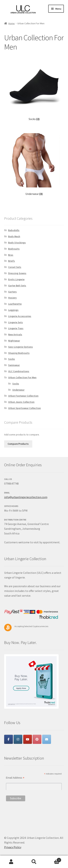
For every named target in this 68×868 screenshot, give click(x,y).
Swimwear (14, 365)
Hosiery (12, 298)
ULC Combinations (19, 371)
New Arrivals (15, 334)
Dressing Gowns (17, 273)
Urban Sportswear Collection (24, 408)
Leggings (13, 310)
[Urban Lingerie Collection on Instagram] (18, 739)
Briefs (12, 261)
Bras (11, 255)
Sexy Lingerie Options (20, 347)
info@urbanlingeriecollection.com (26, 497)
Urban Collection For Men (22, 377)
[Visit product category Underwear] (34, 164)
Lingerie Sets (16, 322)
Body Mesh (14, 236)
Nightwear (14, 341)
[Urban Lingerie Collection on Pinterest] (37, 739)
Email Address (15, 778)
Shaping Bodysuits (19, 353)
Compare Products (18, 444)
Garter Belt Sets (17, 286)
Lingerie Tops (16, 328)
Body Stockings (17, 243)
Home (12, 23)
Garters (12, 292)
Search (34, 862)
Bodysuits (14, 249)
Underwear (18, 390)
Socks (12, 359)
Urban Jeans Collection (21, 402)
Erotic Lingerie (16, 279)
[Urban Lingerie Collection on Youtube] (28, 739)
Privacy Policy (13, 847)
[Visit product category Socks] (34, 89)
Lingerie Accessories (20, 316)
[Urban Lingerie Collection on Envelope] (47, 739)
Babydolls (14, 230)
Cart (53, 859)
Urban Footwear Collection (23, 396)
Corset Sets (15, 267)
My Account (11, 862)
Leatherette (15, 304)
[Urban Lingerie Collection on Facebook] (9, 739)
